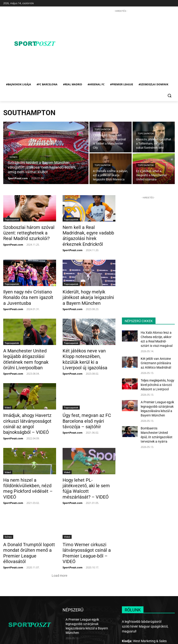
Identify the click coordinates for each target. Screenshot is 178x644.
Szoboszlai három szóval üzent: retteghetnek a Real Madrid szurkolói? (26, 232)
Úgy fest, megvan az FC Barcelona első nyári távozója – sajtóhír (88, 404)
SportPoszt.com (13, 243)
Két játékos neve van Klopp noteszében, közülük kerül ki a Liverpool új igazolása (89, 347)
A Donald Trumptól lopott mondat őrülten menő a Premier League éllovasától (27, 524)
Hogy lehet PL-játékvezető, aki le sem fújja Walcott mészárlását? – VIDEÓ (89, 467)
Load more (59, 543)
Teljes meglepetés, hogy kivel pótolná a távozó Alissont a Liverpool (155, 380)
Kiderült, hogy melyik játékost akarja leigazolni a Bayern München (88, 290)
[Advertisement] (122, 46)
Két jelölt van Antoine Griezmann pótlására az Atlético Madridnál (156, 360)
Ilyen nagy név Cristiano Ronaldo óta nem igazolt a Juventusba (26, 290)
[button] (169, 96)
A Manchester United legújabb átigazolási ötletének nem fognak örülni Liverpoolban (30, 347)
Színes (13, 157)
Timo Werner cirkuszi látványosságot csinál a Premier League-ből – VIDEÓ (87, 524)
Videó (8, 391)
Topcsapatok (103, 129)
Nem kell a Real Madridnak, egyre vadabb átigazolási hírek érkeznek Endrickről (86, 232)
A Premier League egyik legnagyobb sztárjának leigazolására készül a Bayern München (88, 591)
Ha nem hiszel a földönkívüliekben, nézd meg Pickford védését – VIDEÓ (28, 467)
